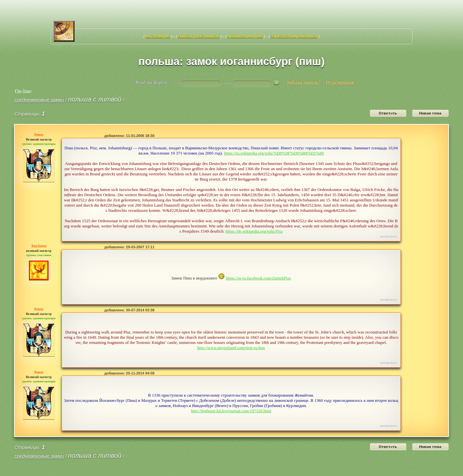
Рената (39, 134)
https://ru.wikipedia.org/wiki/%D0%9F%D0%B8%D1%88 (274, 153)
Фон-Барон (39, 246)
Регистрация (340, 82)
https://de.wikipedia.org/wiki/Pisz (254, 231)
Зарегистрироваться (294, 36)
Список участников (199, 36)
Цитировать (389, 236)
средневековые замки (39, 100)
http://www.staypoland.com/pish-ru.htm (231, 348)
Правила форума (245, 36)
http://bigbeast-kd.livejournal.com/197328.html (231, 411)
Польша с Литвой (95, 99)
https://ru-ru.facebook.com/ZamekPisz (258, 278)
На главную (158, 36)
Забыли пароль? (303, 82)
